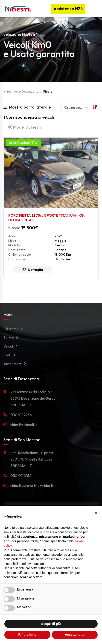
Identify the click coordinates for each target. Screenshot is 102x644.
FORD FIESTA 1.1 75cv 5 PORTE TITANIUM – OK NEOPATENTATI (47, 218)
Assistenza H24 (68, 9)
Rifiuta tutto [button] (27, 635)
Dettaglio (32, 270)
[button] (96, 513)
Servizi (12, 337)
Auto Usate (16, 364)
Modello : (25, 127)
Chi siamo (14, 329)
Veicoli (12, 346)
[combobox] (76, 107)
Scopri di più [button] (51, 624)
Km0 (11, 355)
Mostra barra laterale (27, 107)
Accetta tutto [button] (75, 635)
